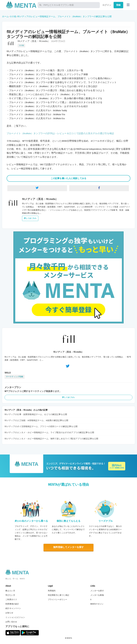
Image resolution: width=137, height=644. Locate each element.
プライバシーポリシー (58, 599)
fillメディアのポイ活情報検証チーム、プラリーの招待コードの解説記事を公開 (41, 426)
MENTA (69, 638)
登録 (118, 5)
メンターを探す (97, 591)
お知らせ (9, 613)
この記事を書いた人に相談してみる (68, 178)
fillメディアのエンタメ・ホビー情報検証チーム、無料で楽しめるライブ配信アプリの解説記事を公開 (51, 439)
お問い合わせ (11, 622)
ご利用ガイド (11, 599)
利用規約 (52, 591)
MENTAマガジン (97, 604)
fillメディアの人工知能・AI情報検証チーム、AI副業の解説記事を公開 (36, 420)
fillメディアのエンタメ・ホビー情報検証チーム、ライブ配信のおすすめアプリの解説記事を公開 (49, 432)
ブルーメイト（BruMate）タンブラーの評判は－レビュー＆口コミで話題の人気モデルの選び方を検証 (60, 134)
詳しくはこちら (30, 218)
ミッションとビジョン (15, 617)
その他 (13, 16)
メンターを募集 (97, 595)
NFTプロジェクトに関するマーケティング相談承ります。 (33, 391)
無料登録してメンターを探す (68, 547)
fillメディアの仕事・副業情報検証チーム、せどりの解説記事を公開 (36, 414)
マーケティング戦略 (15, 377)
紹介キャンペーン (13, 608)
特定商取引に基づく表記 (59, 595)
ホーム (5, 16)
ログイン (107, 5)
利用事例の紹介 (12, 604)
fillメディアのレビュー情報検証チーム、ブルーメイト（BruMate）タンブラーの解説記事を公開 (64, 16)
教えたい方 (10, 591)
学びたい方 (10, 595)
